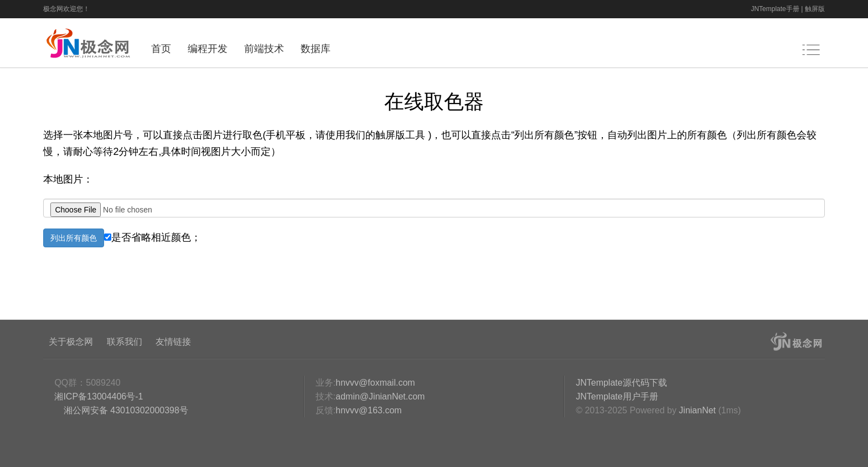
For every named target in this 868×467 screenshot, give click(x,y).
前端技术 (264, 49)
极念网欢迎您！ (66, 9)
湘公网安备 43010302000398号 (124, 410)
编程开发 (208, 49)
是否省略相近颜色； (153, 237)
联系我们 (125, 342)
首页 (161, 49)
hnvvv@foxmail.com (375, 383)
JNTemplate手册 (775, 9)
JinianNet (697, 410)
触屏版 (815, 9)
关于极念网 (71, 342)
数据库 (316, 49)
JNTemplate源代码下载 (621, 383)
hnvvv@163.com (368, 410)
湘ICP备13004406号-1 (99, 396)
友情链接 (173, 342)
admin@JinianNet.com (380, 396)
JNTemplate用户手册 (617, 396)
